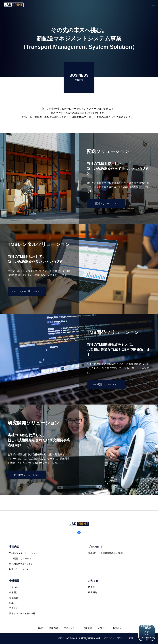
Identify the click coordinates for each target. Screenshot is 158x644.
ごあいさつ (15, 587)
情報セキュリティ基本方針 (22, 613)
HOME (40, 628)
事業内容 (14, 547)
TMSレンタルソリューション (23, 553)
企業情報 (87, 628)
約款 (131, 638)
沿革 (11, 603)
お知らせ (93, 581)
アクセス (14, 608)
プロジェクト (96, 547)
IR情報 (91, 587)
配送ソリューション (19, 569)
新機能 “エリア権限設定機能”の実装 (105, 553)
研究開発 (93, 592)
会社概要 (14, 581)
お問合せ (117, 628)
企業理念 (14, 592)
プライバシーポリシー (114, 638)
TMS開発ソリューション (21, 558)
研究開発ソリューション (21, 564)
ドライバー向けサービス (88, 638)
